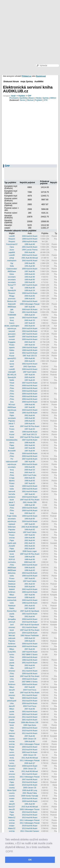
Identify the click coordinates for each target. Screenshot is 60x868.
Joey (12, 402)
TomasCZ (12, 766)
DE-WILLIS (12, 375)
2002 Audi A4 (30, 326)
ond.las (12, 538)
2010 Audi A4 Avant (30, 701)
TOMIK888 (12, 315)
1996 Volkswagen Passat (30, 304)
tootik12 (12, 779)
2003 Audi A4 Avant (30, 497)
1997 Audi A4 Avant (30, 285)
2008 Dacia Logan (30, 551)
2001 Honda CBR (30, 502)
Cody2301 (12, 652)
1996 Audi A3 (30, 568)
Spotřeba (23, 98)
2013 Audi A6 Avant (30, 817)
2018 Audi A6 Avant (30, 785)
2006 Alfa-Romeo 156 (30, 722)
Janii (12, 625)
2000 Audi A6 (30, 296)
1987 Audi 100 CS (30, 356)
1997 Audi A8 (30, 448)
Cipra (12, 247)
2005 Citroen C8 (30, 739)
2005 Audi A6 (30, 252)
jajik (12, 309)
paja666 (12, 252)
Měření (53, 98)
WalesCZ (12, 817)
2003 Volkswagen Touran (30, 809)
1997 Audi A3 (30, 323)
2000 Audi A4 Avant (30, 236)
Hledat (38, 98)
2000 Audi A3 (30, 361)
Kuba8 (12, 448)
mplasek (12, 524)
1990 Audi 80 (30, 263)
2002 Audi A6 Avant (30, 261)
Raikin (12, 608)
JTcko (12, 385)
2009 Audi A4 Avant (30, 679)
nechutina (12, 562)
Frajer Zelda (12, 516)
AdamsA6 (12, 304)
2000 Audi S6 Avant (30, 309)
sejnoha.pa (12, 328)
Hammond (12, 597)
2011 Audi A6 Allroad (30, 758)
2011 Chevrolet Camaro (30, 831)
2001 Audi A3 (30, 584)
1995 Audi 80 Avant (30, 413)
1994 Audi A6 (30, 538)
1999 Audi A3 (30, 274)
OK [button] (30, 860)
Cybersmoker (12, 269)
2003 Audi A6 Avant (30, 573)
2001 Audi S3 (30, 543)
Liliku (12, 668)
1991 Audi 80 (30, 266)
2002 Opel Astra (30, 366)
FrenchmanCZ (12, 244)
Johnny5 (12, 622)
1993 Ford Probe (30, 475)
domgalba (12, 619)
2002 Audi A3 (30, 546)
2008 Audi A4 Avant (30, 766)
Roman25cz (12, 611)
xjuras (12, 318)
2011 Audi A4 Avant (30, 627)
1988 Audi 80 (30, 505)
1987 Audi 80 (30, 462)
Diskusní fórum (11, 81)
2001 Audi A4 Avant (30, 491)
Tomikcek (12, 587)
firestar (12, 747)
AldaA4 (12, 589)
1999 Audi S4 (30, 290)
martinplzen (12, 261)
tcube (12, 486)
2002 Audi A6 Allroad (30, 527)
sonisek (12, 339)
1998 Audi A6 (30, 244)
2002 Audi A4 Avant (30, 318)
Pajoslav (12, 421)
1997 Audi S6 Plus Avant (30, 426)
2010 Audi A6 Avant (30, 622)
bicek (12, 426)
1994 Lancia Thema (30, 250)
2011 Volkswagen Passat (30, 744)
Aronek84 (12, 451)
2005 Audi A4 (30, 315)
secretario (12, 277)
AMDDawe (12, 271)
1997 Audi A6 (30, 271)
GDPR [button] (9, 851)
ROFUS (12, 559)
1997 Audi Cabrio (30, 372)
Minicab (12, 635)
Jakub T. (12, 424)
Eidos (12, 274)
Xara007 (12, 337)
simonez (12, 627)
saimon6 (12, 491)
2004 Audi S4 (30, 342)
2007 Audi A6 (30, 595)
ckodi (12, 361)
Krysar (12, 356)
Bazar (31, 98)
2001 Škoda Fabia (30, 793)
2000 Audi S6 (30, 478)
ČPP (30, 96)
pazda (12, 614)
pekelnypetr (12, 701)
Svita (12, 266)
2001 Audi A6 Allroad (30, 258)
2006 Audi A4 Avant (30, 402)
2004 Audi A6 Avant (30, 633)
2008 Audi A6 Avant (30, 801)
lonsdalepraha (12, 440)
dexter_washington (12, 326)
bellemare (12, 527)
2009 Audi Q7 (30, 763)
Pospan (12, 722)
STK (46, 100)
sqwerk (12, 347)
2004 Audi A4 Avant (30, 301)
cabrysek (12, 638)
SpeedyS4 (12, 290)
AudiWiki (39, 81)
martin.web (12, 543)
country (12, 739)
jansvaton (12, 334)
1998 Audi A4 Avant (30, 239)
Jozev (12, 250)
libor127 (12, 807)
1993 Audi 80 (30, 277)
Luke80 (12, 236)
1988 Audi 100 (30, 562)
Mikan (12, 595)
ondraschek (12, 600)
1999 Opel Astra (30, 725)
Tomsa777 (12, 285)
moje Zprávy (27, 81)
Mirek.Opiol (12, 790)
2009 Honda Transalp (30, 796)
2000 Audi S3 (30, 320)
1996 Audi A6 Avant (30, 347)
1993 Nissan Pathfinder (30, 635)
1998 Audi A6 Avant (30, 350)
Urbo (12, 679)
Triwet (12, 383)
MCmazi (12, 405)
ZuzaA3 (12, 546)
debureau (12, 573)
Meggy (12, 296)
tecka (12, 758)
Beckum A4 (12, 301)
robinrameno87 (12, 462)
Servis (22, 100)
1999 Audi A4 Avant (30, 486)
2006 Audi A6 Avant (30, 385)
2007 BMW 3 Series (30, 654)
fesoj (12, 320)
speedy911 (12, 358)
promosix (12, 299)
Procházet (14, 98)
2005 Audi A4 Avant (30, 339)
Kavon (12, 323)
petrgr (12, 258)
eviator (12, 785)
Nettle (12, 380)
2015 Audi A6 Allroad (30, 807)
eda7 (12, 366)
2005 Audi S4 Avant (30, 714)
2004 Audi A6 (30, 358)
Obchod (30, 100)
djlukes (12, 481)
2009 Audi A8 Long (30, 790)
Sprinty (46, 98)
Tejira (12, 698)
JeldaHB (12, 551)
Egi (12, 263)
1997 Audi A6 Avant (30, 337)
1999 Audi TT (30, 668)
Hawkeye (12, 532)
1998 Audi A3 (30, 299)
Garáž (13, 96)
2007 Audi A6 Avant (30, 440)
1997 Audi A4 (30, 375)
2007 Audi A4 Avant (30, 383)
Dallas (12, 350)
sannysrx (12, 633)
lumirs (12, 654)
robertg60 (12, 372)
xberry (12, 443)
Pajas (12, 415)
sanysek (12, 331)
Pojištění (22, 96)
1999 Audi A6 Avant (30, 516)
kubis (12, 432)
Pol (12, 459)
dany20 (12, 690)
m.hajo (12, 478)
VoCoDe (12, 494)
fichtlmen (12, 592)
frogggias (12, 342)
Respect (12, 239)
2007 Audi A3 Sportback (30, 611)
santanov (12, 497)
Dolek (12, 413)
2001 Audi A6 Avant (30, 247)
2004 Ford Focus (30, 690)
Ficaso (12, 345)
